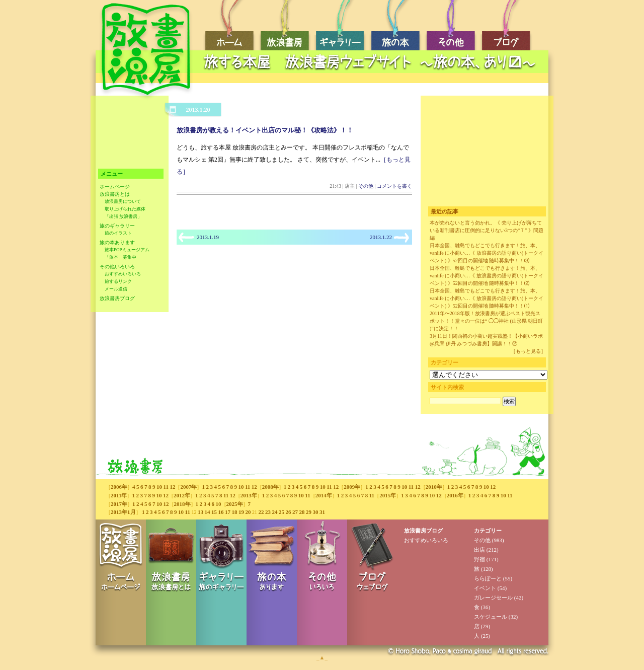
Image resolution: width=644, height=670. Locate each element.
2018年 (182, 504)
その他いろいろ (117, 267)
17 (228, 512)
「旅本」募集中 (120, 257)
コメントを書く (394, 186)
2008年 (270, 487)
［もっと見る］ (528, 351)
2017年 (119, 504)
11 (166, 487)
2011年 (119, 495)
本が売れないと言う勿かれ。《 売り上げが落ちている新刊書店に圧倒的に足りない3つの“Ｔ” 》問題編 (487, 230)
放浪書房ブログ (117, 298)
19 (241, 512)
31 (322, 512)
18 (234, 512)
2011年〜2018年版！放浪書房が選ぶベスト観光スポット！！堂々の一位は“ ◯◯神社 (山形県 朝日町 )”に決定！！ (486, 321)
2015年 (388, 495)
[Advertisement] (372, 78)
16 (221, 512)
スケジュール (491, 617)
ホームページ (115, 187)
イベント (485, 588)
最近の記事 (445, 211)
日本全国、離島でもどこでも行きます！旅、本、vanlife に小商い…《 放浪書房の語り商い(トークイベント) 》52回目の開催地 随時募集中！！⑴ (487, 298)
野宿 (479, 559)
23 (268, 512)
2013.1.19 (208, 237)
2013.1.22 (381, 237)
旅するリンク (118, 281)
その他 (366, 186)
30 (315, 512)
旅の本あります (117, 242)
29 (309, 512)
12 (172, 487)
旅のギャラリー (117, 226)
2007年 (188, 487)
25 (281, 512)
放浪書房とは (115, 194)
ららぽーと (488, 578)
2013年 (249, 495)
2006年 (119, 487)
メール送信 (116, 289)
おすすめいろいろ (123, 274)
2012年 (182, 495)
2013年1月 (123, 512)
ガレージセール (493, 598)
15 (214, 512)
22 (261, 512)
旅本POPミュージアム (127, 250)
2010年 (434, 487)
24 (274, 512)
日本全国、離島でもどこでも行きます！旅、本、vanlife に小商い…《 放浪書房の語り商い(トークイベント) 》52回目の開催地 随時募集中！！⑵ (487, 276)
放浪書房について (123, 201)
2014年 (324, 495)
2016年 (455, 495)
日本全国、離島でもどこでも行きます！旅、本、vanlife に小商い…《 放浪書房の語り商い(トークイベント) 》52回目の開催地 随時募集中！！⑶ (487, 253)
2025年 (235, 504)
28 (302, 512)
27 (295, 512)
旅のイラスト (118, 233)
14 (207, 512)
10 (159, 487)
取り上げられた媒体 (125, 209)
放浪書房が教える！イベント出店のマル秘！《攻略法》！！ (265, 130)
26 (288, 512)
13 (200, 512)
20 (248, 512)
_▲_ (322, 657)
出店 (479, 550)
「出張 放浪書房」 (123, 216)
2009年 (352, 487)
